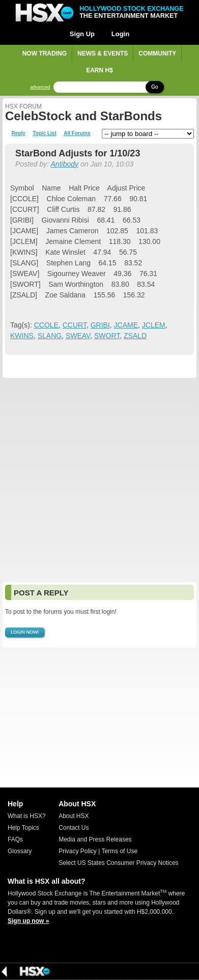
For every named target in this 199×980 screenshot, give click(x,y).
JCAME (126, 325)
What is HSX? (27, 816)
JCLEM (154, 325)
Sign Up (82, 34)
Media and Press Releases (95, 839)
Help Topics (23, 828)
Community (157, 53)
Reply (19, 133)
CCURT (75, 325)
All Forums (77, 133)
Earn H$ (99, 70)
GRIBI (100, 325)
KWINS (22, 336)
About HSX (74, 816)
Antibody (65, 164)
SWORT (107, 336)
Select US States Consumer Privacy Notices (118, 863)
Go (154, 87)
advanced (40, 87)
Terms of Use (119, 851)
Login (120, 34)
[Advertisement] (99, 480)
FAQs (15, 839)
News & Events (103, 53)
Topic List (44, 133)
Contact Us (74, 828)
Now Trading (45, 53)
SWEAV (78, 336)
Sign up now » (28, 921)
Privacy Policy (78, 851)
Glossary (20, 851)
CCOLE (46, 325)
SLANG (50, 336)
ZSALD (135, 336)
